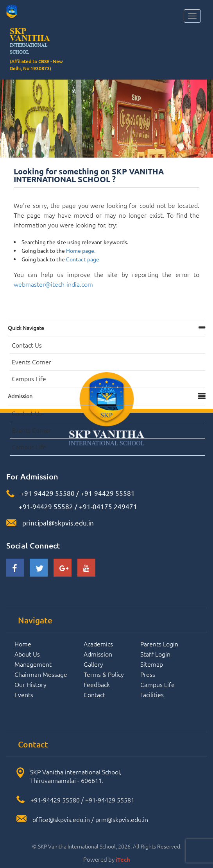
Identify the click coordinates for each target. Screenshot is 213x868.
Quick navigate (26, 328)
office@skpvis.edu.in (61, 819)
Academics (98, 644)
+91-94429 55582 (45, 506)
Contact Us (27, 345)
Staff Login (155, 654)
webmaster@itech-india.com (53, 284)
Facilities (152, 694)
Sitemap (152, 664)
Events (24, 694)
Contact (94, 694)
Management (33, 664)
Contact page (83, 259)
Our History (30, 684)
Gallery (93, 664)
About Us (27, 654)
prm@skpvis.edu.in (122, 819)
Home (23, 644)
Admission (20, 396)
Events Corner (31, 362)
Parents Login (159, 644)
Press (148, 674)
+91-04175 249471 (108, 506)
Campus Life (29, 378)
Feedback (97, 684)
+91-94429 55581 (108, 493)
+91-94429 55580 (47, 493)
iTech (123, 859)
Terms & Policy (104, 674)
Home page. (81, 250)
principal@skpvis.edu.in (58, 523)
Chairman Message (41, 674)
